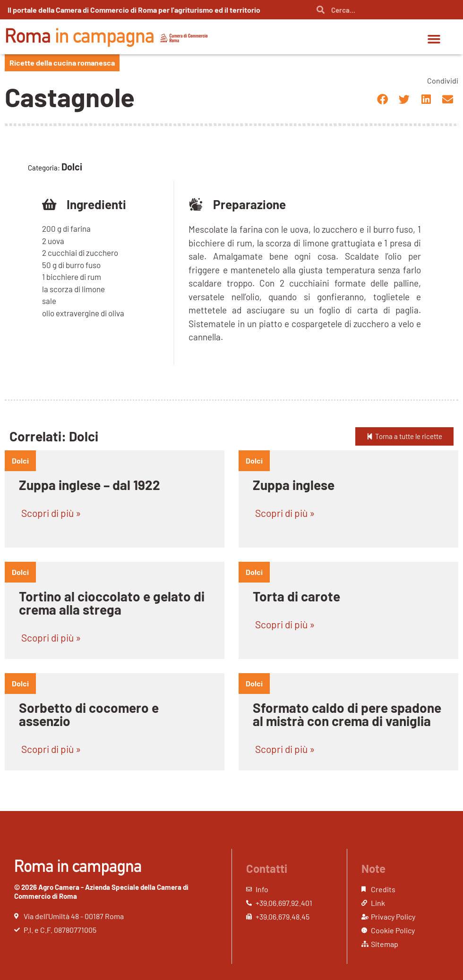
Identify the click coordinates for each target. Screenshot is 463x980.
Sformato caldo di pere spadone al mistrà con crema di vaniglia (347, 714)
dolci (20, 460)
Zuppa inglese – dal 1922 (90, 485)
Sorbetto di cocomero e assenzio (89, 714)
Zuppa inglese (294, 485)
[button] (434, 39)
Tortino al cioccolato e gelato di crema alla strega (112, 603)
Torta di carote (296, 596)
